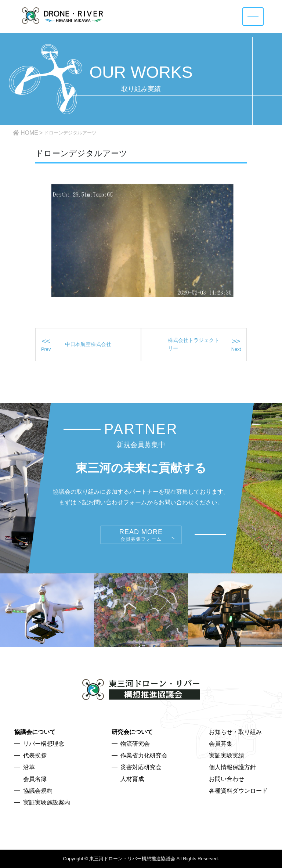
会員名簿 (35, 779)
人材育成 (132, 779)
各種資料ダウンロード (238, 791)
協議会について (35, 732)
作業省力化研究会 (144, 755)
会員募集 (221, 744)
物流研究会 (135, 744)
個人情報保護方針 (232, 767)
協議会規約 (38, 791)
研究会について (132, 732)
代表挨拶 (35, 755)
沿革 (29, 767)
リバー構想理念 (44, 744)
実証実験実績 (227, 755)
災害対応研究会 (141, 767)
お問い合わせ (227, 779)
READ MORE (141, 535)
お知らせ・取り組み (235, 732)
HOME (29, 133)
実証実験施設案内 (47, 802)
